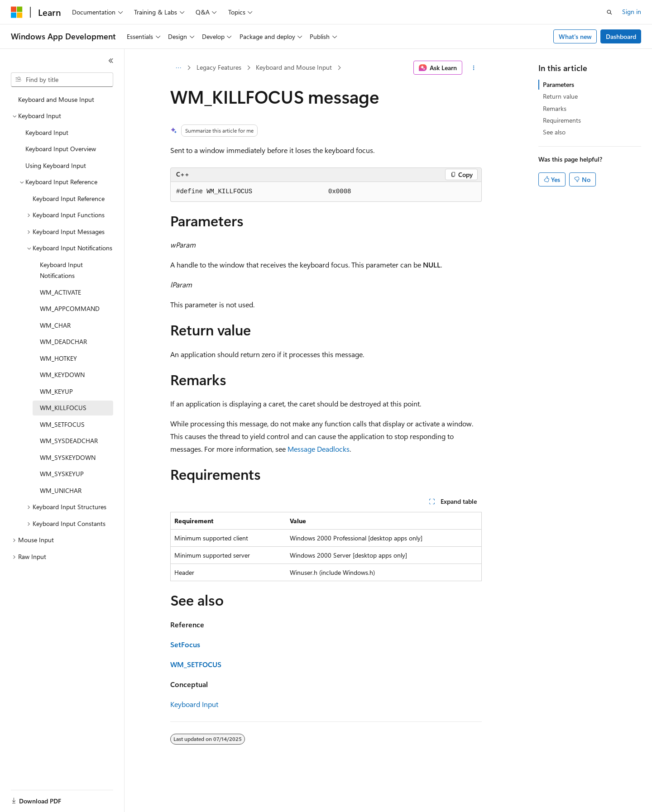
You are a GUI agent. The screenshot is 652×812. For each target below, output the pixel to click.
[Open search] (609, 12)
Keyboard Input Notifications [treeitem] (61, 270)
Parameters (559, 84)
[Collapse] (111, 61)
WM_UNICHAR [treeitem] (61, 490)
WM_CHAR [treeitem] (55, 325)
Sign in (632, 12)
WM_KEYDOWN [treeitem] (62, 375)
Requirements (562, 120)
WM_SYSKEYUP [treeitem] (62, 474)
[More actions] (474, 68)
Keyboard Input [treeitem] (47, 132)
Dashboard (621, 36)
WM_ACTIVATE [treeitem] (60, 292)
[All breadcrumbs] (178, 68)
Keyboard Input (194, 704)
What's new (575, 36)
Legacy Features (219, 67)
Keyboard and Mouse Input (294, 67)
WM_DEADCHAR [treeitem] (63, 342)
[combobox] (62, 80)
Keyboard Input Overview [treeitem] (61, 149)
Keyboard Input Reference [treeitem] (69, 198)
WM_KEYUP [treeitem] (56, 391)
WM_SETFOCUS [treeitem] (62, 424)
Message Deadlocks (319, 449)
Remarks (555, 108)
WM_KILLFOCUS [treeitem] (63, 408)
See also (554, 132)
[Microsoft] (17, 12)
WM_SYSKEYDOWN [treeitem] (68, 457)
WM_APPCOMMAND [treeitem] (70, 308)
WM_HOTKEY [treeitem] (58, 358)
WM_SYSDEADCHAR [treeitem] (69, 441)
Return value (560, 96)
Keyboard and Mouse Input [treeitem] (56, 99)
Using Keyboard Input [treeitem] (56, 165)
